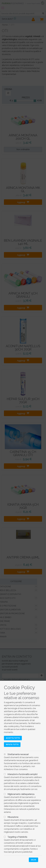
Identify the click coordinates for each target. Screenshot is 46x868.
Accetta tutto (13, 738)
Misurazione (13, 817)
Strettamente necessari (18, 754)
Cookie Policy (19, 687)
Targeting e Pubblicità (17, 837)
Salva (33, 860)
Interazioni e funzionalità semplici (22, 774)
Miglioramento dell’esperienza (21, 794)
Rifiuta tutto (12, 745)
